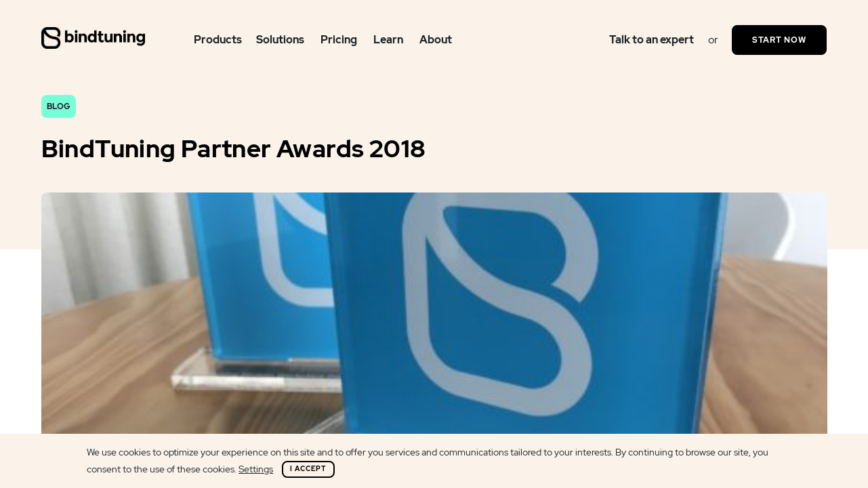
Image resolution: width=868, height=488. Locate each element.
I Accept (308, 469)
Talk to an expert (652, 40)
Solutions (280, 40)
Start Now (779, 40)
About (436, 40)
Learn (388, 40)
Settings (256, 469)
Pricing (339, 40)
